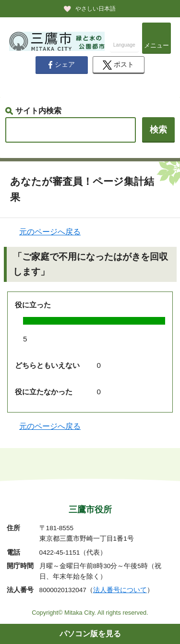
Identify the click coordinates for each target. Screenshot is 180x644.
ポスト (118, 65)
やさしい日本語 (96, 9)
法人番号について (120, 590)
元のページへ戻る (50, 232)
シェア (61, 65)
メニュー (156, 45)
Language (124, 45)
